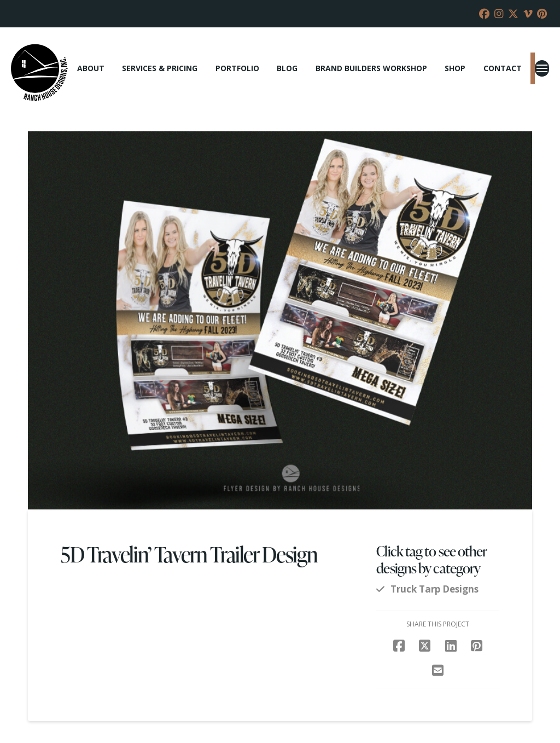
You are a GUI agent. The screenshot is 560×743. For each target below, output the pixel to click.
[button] (542, 68)
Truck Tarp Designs (434, 589)
